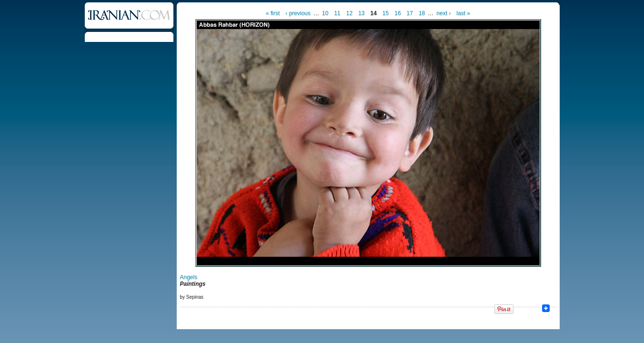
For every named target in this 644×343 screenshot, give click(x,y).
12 (349, 13)
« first (273, 13)
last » (463, 13)
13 (361, 13)
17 (410, 13)
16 (397, 13)
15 (386, 13)
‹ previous (298, 13)
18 (422, 13)
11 (337, 13)
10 (325, 13)
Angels (189, 277)
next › (443, 13)
